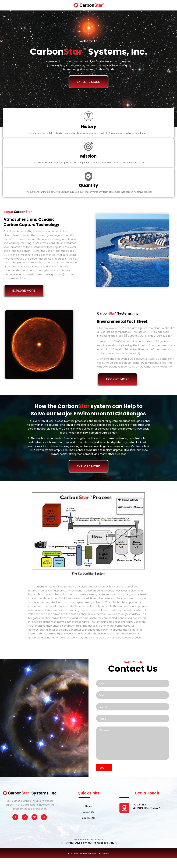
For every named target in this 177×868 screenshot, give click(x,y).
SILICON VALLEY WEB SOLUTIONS (89, 843)
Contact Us (88, 818)
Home (88, 806)
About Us (88, 812)
